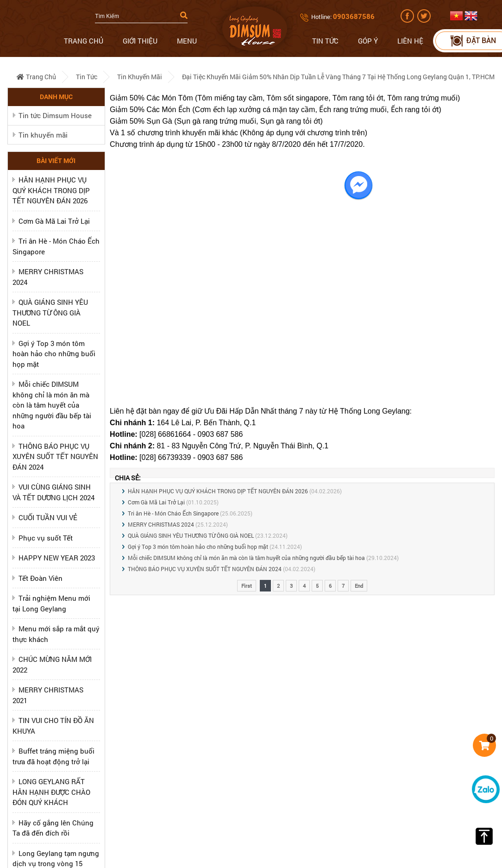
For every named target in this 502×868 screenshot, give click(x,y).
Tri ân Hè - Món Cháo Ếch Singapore (173, 513)
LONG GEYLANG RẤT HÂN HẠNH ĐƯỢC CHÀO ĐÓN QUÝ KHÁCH (51, 792)
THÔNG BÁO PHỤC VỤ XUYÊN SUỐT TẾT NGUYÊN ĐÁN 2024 (55, 456)
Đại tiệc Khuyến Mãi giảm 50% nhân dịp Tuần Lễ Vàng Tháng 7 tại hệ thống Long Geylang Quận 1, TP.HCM (338, 77)
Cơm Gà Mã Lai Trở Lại (54, 221)
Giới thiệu (140, 41)
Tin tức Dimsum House (55, 115)
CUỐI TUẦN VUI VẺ (48, 517)
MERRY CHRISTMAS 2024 (161, 524)
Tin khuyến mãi (140, 77)
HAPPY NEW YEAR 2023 (57, 558)
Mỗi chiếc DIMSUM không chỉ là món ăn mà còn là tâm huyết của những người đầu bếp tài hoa (52, 405)
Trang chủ (84, 41)
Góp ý (368, 41)
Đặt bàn (473, 41)
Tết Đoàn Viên (41, 578)
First (247, 586)
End (359, 586)
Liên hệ (410, 41)
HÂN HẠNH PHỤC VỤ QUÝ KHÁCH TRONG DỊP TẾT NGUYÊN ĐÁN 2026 (51, 190)
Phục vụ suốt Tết (46, 538)
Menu (187, 41)
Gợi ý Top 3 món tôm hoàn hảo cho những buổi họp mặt (54, 354)
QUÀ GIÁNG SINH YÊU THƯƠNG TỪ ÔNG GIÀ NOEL (50, 312)
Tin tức (325, 41)
